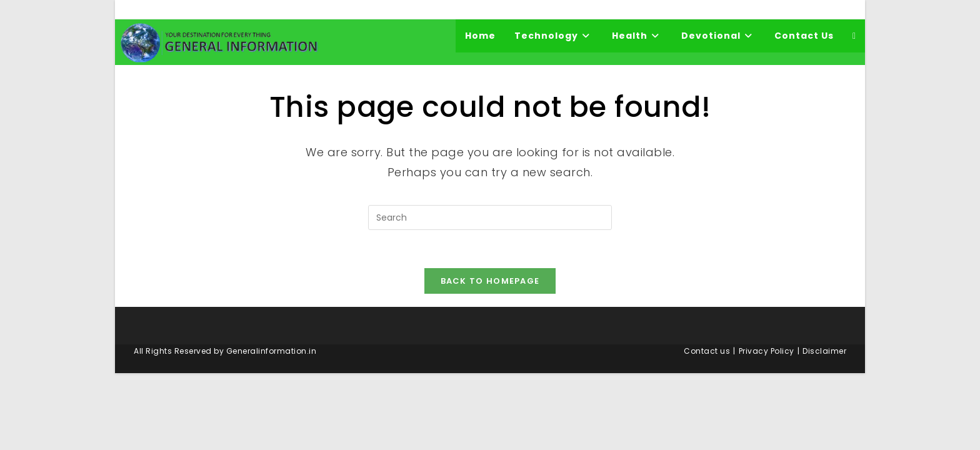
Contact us (707, 351)
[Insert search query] (490, 217)
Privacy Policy (767, 351)
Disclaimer (824, 351)
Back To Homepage (490, 281)
